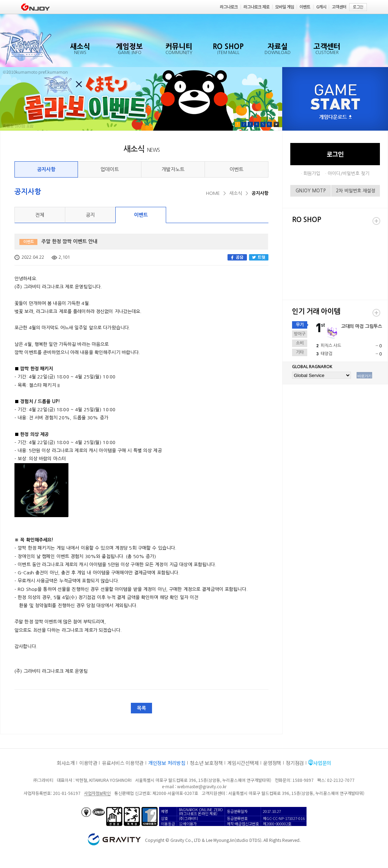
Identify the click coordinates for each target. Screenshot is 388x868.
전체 (40, 215)
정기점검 (295, 763)
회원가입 (312, 173)
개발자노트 (173, 169)
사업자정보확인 (97, 793)
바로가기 (364, 376)
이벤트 (237, 169)
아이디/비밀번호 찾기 (348, 173)
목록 (141, 708)
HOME (213, 193)
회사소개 (66, 763)
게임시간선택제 (243, 763)
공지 (90, 215)
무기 (300, 325)
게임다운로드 (335, 117)
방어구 (300, 334)
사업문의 (322, 763)
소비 (300, 343)
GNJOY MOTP (311, 191)
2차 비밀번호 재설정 (356, 191)
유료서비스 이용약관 (123, 763)
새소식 (236, 193)
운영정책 (272, 763)
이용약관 (88, 763)
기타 (300, 352)
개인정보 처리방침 (167, 763)
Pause (276, 124)
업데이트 (110, 169)
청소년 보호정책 (206, 763)
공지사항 (46, 169)
